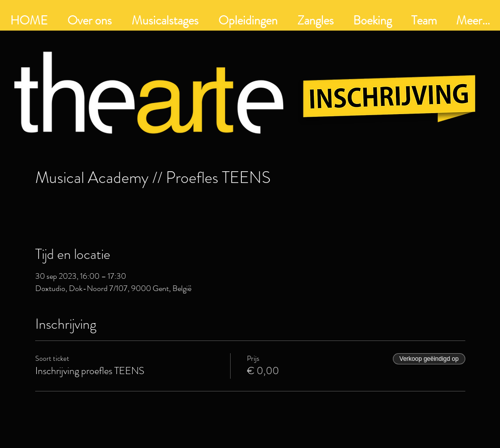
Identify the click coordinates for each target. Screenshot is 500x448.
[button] (248, 20)
